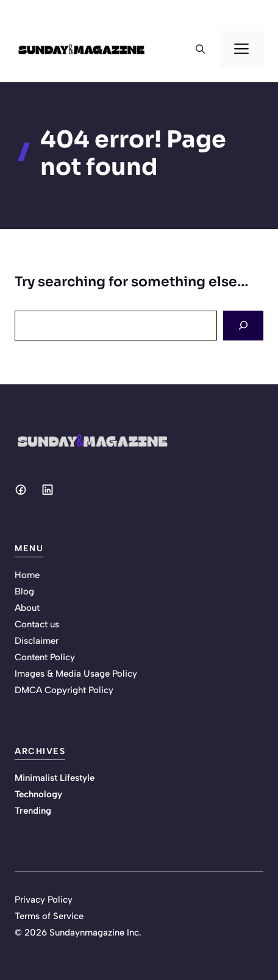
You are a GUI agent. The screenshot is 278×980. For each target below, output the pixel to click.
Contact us (37, 624)
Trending (33, 811)
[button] (200, 49)
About (27, 608)
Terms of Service (49, 916)
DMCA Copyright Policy (64, 690)
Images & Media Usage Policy (76, 674)
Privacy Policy (44, 900)
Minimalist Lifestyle (55, 778)
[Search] (243, 326)
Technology (38, 794)
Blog (24, 591)
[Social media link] (21, 490)
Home (27, 575)
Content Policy (45, 657)
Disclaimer (37, 641)
